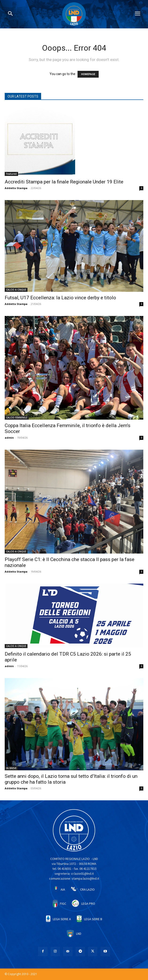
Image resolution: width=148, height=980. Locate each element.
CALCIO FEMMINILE (17, 418)
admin (9, 438)
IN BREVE (11, 768)
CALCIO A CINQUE (16, 290)
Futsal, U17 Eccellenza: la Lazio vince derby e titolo (60, 298)
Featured (11, 174)
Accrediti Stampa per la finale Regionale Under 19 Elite (64, 182)
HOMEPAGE (88, 74)
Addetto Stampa (16, 188)
